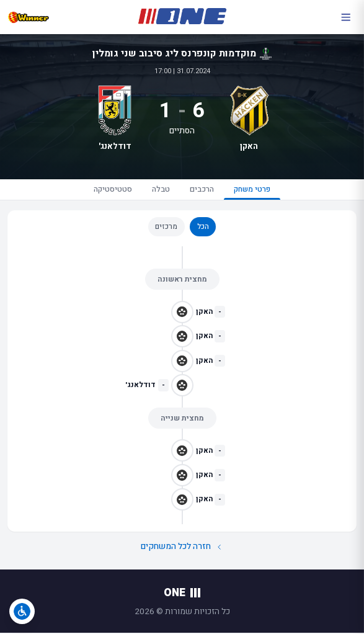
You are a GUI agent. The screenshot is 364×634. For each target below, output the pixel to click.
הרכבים (203, 190)
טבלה (156, 190)
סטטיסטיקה (102, 190)
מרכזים (166, 228)
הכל (203, 228)
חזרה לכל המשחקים (182, 549)
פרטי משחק (262, 193)
